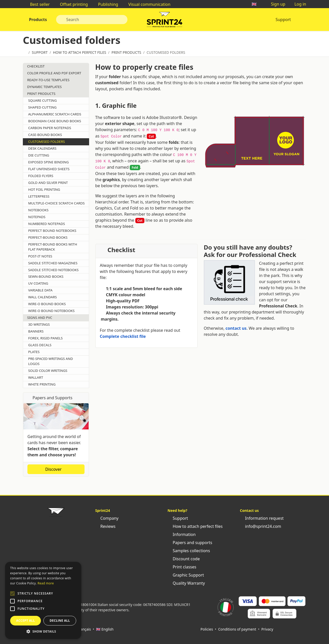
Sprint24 (164, 21)
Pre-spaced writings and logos (51, 361)
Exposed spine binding (48, 162)
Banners (36, 331)
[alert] (43, 600)
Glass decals (40, 345)
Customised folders (47, 142)
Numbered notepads (47, 224)
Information (182, 534)
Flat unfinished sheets (49, 169)
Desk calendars (42, 148)
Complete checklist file (123, 336)
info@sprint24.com (261, 526)
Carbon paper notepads (50, 128)
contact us (236, 328)
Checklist (36, 66)
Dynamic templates (44, 87)
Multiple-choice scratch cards (56, 203)
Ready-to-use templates (48, 80)
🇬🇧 (257, 4)
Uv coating (38, 283)
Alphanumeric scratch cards (55, 114)
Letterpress (39, 196)
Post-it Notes (40, 256)
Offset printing (71, 4)
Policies (207, 629)
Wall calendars (43, 297)
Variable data (40, 290)
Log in (298, 4)
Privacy (267, 629)
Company (107, 518)
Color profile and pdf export (54, 73)
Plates (34, 352)
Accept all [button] (26, 621)
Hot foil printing (44, 189)
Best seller (37, 4)
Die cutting (39, 155)
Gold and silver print (48, 183)
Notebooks (38, 210)
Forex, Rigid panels (45, 338)
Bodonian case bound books (55, 121)
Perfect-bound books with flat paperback (53, 247)
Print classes (182, 567)
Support (283, 20)
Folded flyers (41, 176)
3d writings (39, 324)
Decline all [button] (60, 621)
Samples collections (189, 551)
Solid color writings (48, 371)
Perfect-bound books (48, 237)
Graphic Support (186, 575)
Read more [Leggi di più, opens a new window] (46, 583)
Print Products (41, 94)
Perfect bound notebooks (52, 231)
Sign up (276, 4)
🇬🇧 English (105, 629)
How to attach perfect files (195, 526)
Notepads (37, 217)
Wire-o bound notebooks (51, 311)
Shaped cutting (42, 107)
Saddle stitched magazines (53, 263)
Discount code (184, 559)
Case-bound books (45, 135)
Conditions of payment (237, 629)
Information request (262, 518)
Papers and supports (190, 543)
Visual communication (147, 4)
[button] (12, 594)
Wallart (36, 377)
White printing (42, 384)
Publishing (105, 4)
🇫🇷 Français (81, 629)
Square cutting (43, 100)
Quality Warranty (186, 583)
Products (37, 20)
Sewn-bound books (46, 276)
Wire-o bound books (47, 304)
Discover (56, 469)
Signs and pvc (40, 318)
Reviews (105, 526)
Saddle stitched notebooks (53, 270)
